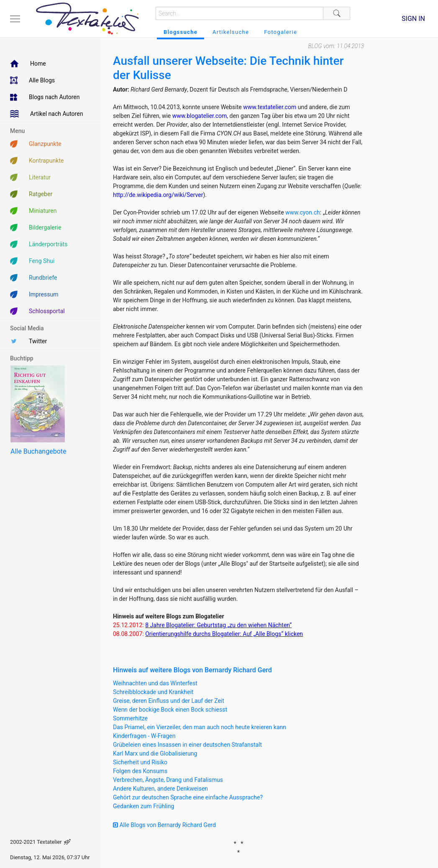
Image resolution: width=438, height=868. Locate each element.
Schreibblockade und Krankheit (153, 692)
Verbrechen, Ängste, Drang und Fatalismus (168, 780)
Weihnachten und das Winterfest (155, 683)
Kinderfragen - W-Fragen (144, 736)
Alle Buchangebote (38, 451)
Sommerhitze (130, 718)
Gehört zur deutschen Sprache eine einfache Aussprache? (188, 797)
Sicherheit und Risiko (140, 762)
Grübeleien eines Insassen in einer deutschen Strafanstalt (187, 745)
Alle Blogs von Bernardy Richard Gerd (164, 825)
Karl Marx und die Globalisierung (155, 753)
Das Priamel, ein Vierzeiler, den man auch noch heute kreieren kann (200, 727)
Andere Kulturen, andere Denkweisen (160, 789)
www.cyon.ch (303, 212)
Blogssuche (181, 32)
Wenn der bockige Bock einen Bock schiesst (170, 710)
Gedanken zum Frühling (143, 806)
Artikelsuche (231, 32)
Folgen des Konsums (140, 771)
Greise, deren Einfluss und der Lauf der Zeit (169, 701)
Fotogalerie (280, 32)
